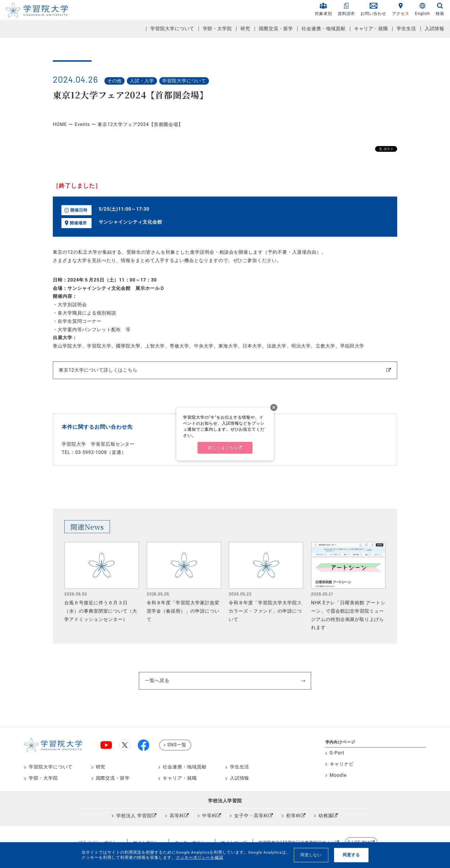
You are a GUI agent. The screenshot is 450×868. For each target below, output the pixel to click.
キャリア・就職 (371, 29)
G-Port (337, 753)
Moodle (338, 775)
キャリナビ (342, 764)
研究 (245, 29)
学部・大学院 (218, 29)
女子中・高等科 (251, 816)
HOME (60, 124)
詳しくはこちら (223, 448)
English (422, 9)
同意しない (311, 855)
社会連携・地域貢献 (324, 29)
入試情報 (435, 29)
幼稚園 (326, 816)
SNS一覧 (177, 745)
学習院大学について (172, 29)
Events (82, 124)
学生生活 (406, 29)
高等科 (177, 816)
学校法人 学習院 (134, 816)
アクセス (401, 9)
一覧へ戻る (157, 680)
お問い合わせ (373, 9)
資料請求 (346, 9)
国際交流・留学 (276, 29)
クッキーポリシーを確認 (200, 857)
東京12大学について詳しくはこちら (98, 370)
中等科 (209, 816)
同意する (351, 855)
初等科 (293, 816)
